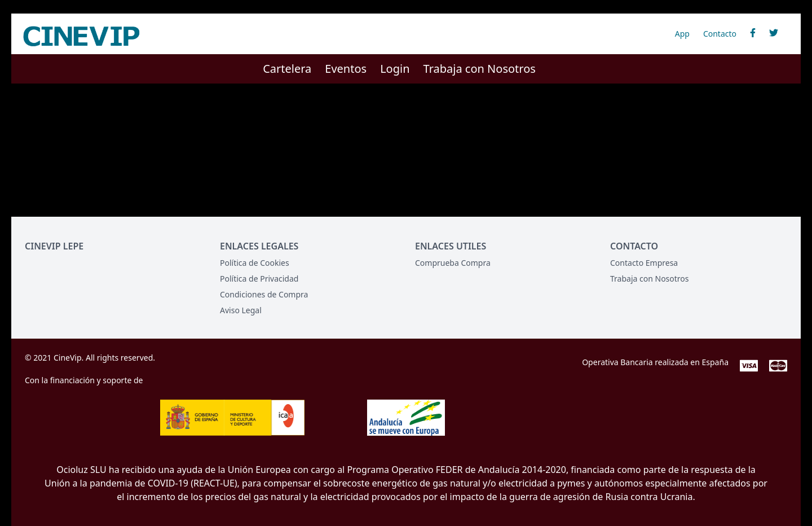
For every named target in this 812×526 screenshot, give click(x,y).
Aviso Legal (241, 310)
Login (395, 69)
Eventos (346, 69)
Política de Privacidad (259, 279)
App (682, 34)
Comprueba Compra (453, 263)
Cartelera (287, 69)
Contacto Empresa (644, 263)
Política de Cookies (255, 263)
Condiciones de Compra (264, 294)
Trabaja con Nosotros (480, 69)
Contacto (720, 34)
